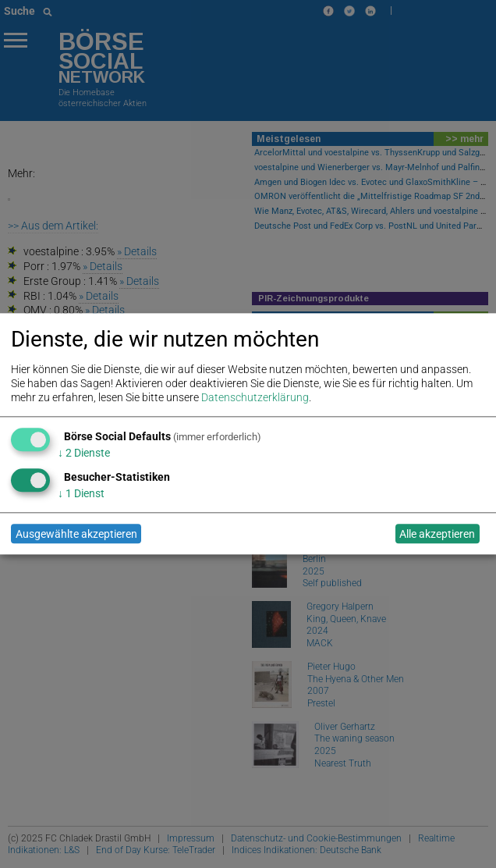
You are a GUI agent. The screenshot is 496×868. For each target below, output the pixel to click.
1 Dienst (81, 493)
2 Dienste (84, 453)
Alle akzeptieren (437, 534)
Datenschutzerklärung (255, 398)
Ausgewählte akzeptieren (76, 534)
